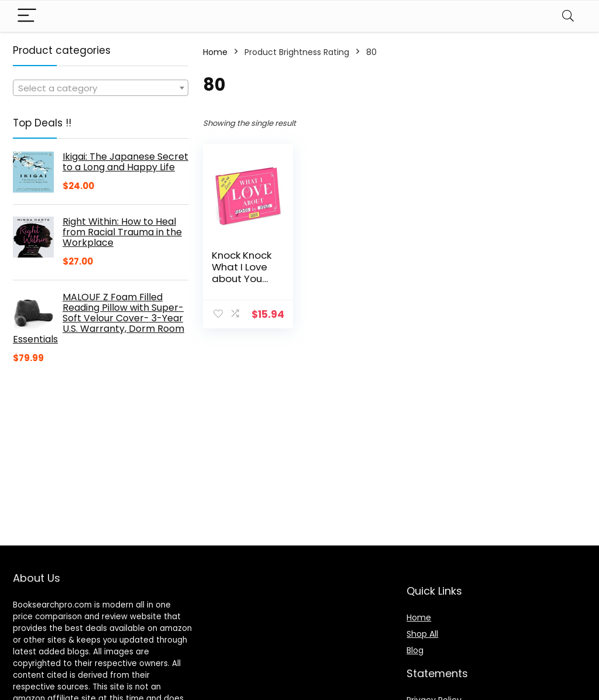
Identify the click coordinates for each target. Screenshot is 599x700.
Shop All (422, 634)
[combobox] (101, 88)
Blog (415, 650)
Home (215, 52)
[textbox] (101, 88)
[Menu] (27, 16)
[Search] (568, 16)
